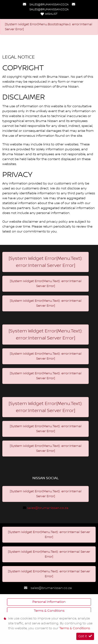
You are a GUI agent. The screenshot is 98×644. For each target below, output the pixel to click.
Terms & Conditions (49, 611)
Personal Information (49, 602)
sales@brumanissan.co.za (49, 5)
